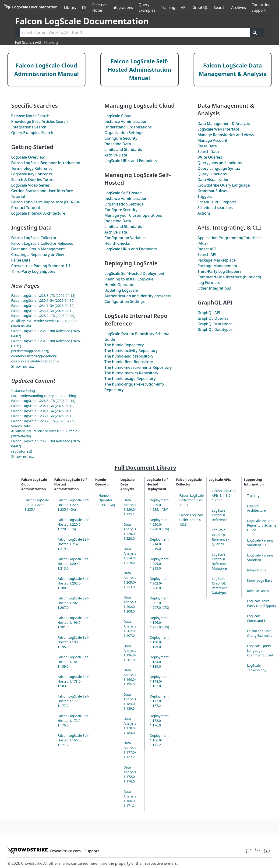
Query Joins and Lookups (220, 163)
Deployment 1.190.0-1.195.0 (159, 642)
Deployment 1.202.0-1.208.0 (159, 583)
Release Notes (99, 7)
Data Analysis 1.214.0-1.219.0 (130, 556)
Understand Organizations (128, 127)
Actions (204, 213)
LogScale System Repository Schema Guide (262, 525)
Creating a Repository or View (38, 255)
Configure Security (121, 138)
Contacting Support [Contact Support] (261, 7)
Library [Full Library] (70, 7)
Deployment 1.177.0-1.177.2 (159, 701)
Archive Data (116, 155)
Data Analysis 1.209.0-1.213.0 (130, 580)
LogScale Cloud (118, 116)
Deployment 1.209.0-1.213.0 (159, 564)
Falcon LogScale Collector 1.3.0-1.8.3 (191, 520)
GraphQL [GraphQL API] (200, 7)
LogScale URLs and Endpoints (131, 161)
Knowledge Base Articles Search (39, 121)
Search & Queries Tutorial (34, 180)
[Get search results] (255, 32)
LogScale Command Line (259, 618)
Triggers (205, 196)
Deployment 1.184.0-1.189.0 (159, 662)
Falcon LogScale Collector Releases (42, 243)
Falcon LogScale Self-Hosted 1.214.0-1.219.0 (73, 544)
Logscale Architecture (256, 508)
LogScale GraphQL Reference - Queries (220, 537)
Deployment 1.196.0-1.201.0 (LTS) (159, 622)
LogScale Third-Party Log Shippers (261, 603)
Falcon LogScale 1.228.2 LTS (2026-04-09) (43, 316)
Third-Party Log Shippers (33, 271)
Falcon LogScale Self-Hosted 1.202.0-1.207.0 (73, 603)
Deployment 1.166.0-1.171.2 (159, 740)
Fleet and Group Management (38, 249)
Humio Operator (119, 285)
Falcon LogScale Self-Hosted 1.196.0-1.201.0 (73, 622)
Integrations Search (29, 127)
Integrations (122, 7)
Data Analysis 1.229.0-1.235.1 (130, 507)
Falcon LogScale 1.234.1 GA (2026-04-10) (43, 306)
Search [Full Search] (220, 7)
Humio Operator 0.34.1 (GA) (107, 500)
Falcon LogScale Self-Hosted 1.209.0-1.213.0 (73, 564)
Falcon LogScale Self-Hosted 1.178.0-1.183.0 (73, 681)
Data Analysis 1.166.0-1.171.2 (130, 799)
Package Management (217, 266)
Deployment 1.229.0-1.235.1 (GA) (159, 505)
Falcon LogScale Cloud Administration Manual (46, 69)
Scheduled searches (215, 208)
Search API (207, 255)
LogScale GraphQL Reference (219, 515)
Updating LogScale (121, 290)
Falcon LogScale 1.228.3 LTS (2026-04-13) (43, 296)
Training (168, 7)
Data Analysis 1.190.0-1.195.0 (130, 677)
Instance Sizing (23, 391)
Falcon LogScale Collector (34, 238)
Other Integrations (214, 288)
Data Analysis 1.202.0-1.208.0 (130, 604)
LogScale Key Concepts (32, 174)
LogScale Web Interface (218, 129)
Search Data (21, 426)
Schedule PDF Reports (217, 202)
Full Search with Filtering (36, 43)
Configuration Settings (124, 301)
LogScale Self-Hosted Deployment (134, 273)
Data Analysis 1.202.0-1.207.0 (130, 629)
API (184, 7)
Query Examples (147, 7)
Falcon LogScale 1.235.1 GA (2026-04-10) (43, 300)
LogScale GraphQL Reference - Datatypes (220, 586)
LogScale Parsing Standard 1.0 (260, 558)
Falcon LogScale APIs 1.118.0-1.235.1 (224, 495)
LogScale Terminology (257, 668)
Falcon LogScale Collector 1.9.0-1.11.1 (191, 500)
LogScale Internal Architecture (38, 213)
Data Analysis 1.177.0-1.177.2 (130, 750)
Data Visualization (214, 180)
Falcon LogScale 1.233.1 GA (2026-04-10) (43, 311)
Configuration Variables (125, 238)
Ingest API (207, 249)
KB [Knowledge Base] (84, 7)
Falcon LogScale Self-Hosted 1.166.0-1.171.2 (73, 740)
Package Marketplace (217, 260)
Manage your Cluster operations (133, 215)
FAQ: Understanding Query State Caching (44, 396)
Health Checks (117, 243)
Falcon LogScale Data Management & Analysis (232, 69)
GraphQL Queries (213, 318)
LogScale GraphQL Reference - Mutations (220, 561)
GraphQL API (209, 313)
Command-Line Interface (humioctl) (229, 277)
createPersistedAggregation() (34, 356)
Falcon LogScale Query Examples (260, 633)
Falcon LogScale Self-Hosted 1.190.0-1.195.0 (73, 642)
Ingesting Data (118, 144)
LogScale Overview (28, 157)
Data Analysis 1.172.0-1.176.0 (130, 774)
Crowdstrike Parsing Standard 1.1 (41, 266)
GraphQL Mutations (215, 324)
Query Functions (212, 174)
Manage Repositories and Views (226, 135)
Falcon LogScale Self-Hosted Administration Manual (140, 69)
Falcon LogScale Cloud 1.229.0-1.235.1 (37, 505)
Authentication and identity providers (138, 296)
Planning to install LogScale (129, 279)
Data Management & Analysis (224, 124)
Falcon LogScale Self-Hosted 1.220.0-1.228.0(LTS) (73, 524)
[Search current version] (135, 32)
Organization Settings (124, 133)
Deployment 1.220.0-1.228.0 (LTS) (159, 524)
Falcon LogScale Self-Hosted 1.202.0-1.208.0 (73, 583)
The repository (129, 356)
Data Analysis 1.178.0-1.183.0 (130, 726)
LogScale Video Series (30, 185)
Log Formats (209, 283)
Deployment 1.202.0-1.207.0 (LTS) (159, 603)
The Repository (124, 345)
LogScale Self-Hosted (123, 193)
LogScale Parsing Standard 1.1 (260, 543)
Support (92, 851)
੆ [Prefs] (276, 7)
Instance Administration (126, 121)
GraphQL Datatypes (215, 329)
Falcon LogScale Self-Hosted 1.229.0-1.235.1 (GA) (73, 505)
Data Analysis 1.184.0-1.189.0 (130, 701)
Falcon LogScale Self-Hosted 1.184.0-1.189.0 (73, 662)
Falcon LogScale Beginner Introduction (46, 163)
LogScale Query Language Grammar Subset (260, 650)
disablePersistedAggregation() (35, 361)
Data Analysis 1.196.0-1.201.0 (130, 653)
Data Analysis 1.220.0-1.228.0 (130, 531)
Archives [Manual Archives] (238, 7)
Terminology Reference (32, 168)
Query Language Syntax (219, 168)
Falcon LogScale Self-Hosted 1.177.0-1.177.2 (73, 701)
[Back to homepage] (31, 7)
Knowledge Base (260, 580)
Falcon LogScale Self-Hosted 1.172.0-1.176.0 (73, 721)
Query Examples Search (32, 133)
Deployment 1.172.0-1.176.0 (159, 721)
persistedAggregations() (30, 351)
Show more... (23, 366)
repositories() (22, 451)
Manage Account (212, 140)
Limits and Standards (123, 149)
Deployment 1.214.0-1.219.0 (159, 544)
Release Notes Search (30, 116)
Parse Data (21, 260)
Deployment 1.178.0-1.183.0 (159, 681)
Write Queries (210, 157)
